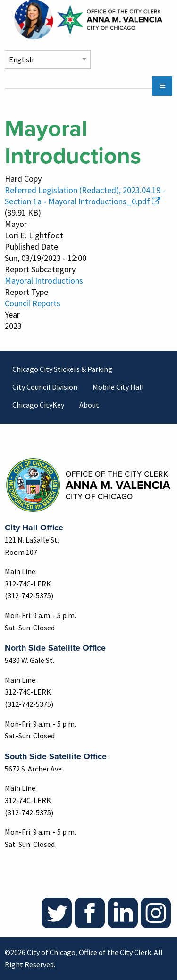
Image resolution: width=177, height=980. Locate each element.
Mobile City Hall (118, 387)
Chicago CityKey (38, 405)
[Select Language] (48, 60)
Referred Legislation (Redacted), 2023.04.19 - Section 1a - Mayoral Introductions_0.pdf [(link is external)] (85, 196)
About (89, 405)
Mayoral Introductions (44, 281)
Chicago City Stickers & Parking (62, 369)
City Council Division (45, 387)
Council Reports (33, 303)
